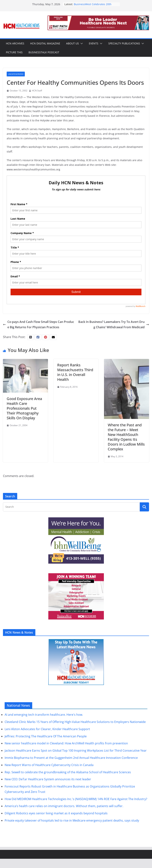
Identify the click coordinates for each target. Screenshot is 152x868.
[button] (81, 43)
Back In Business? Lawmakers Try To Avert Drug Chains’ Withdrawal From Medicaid (114, 324)
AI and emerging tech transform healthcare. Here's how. (44, 715)
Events (94, 43)
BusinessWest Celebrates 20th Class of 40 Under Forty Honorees (95, 6)
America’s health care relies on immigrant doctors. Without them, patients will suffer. (64, 806)
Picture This (14, 52)
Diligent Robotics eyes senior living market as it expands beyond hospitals (56, 813)
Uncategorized (16, 74)
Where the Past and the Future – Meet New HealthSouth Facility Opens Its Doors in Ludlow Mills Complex (126, 437)
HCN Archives (15, 43)
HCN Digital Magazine (45, 43)
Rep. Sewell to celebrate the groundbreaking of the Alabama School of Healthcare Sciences (68, 772)
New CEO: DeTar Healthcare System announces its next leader (48, 779)
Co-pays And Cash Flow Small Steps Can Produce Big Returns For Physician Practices (39, 324)
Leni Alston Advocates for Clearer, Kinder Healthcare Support (47, 729)
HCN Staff (37, 91)
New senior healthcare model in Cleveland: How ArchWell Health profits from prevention (66, 743)
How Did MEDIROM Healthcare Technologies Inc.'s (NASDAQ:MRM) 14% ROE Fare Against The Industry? (76, 799)
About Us (72, 43)
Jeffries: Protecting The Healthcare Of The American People (46, 736)
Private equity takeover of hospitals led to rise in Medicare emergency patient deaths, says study (72, 820)
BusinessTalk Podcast (44, 52)
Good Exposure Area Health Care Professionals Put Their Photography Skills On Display (24, 408)
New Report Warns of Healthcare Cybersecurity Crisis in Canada (49, 765)
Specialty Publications (124, 43)
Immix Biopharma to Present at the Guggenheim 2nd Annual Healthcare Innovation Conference (71, 758)
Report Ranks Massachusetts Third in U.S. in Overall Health (75, 372)
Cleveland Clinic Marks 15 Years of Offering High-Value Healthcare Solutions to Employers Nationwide (75, 722)
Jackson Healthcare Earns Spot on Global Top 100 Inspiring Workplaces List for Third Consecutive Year (76, 751)
